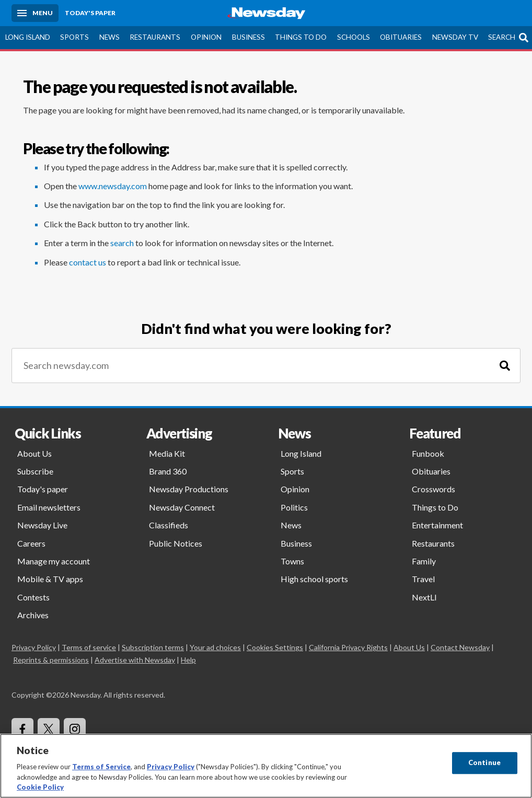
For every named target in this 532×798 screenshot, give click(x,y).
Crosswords (433, 489)
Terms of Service (101, 767)
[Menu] (35, 13)
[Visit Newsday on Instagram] (75, 729)
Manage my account (54, 561)
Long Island (28, 37)
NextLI (424, 597)
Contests (33, 597)
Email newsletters (49, 507)
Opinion (206, 37)
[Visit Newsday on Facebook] (22, 729)
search (122, 243)
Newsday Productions (189, 489)
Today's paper (43, 489)
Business (248, 37)
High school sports (314, 579)
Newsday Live (42, 525)
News (109, 37)
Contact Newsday (460, 647)
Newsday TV (455, 37)
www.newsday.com (113, 186)
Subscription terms (153, 647)
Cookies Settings (275, 647)
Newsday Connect (182, 507)
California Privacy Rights (348, 647)
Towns (292, 561)
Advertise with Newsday (135, 660)
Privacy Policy (34, 647)
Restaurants (155, 37)
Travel (423, 579)
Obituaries (401, 37)
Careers (31, 543)
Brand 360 (168, 471)
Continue (484, 762)
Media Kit (167, 453)
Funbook (428, 453)
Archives (33, 615)
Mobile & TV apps (50, 579)
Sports (74, 37)
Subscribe (35, 471)
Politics (294, 507)
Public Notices (176, 543)
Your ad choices (215, 647)
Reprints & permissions (51, 660)
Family (424, 561)
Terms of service (89, 647)
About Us (34, 453)
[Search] (505, 366)
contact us (88, 262)
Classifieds (169, 525)
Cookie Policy (40, 787)
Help (188, 660)
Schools (354, 37)
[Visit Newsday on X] (49, 729)
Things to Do (301, 37)
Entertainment (437, 525)
